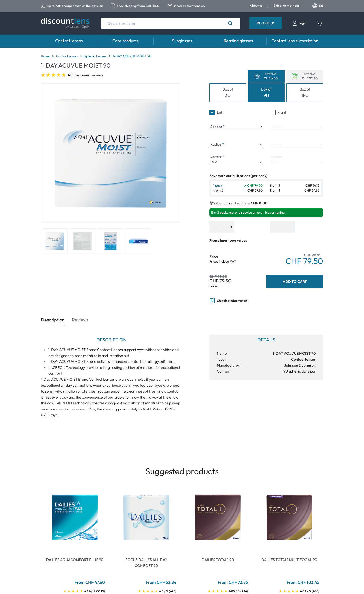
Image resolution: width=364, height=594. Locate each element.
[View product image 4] (138, 241)
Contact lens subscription (295, 41)
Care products (125, 41)
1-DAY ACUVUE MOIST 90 (132, 56)
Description (53, 320)
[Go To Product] (75, 517)
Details (266, 340)
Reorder (265, 23)
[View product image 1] (55, 241)
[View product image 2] (83, 241)
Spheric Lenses (96, 56)
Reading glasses (238, 41)
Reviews (80, 320)
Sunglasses (182, 41)
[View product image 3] (110, 241)
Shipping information (229, 301)
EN (318, 6)
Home (46, 56)
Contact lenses (69, 41)
